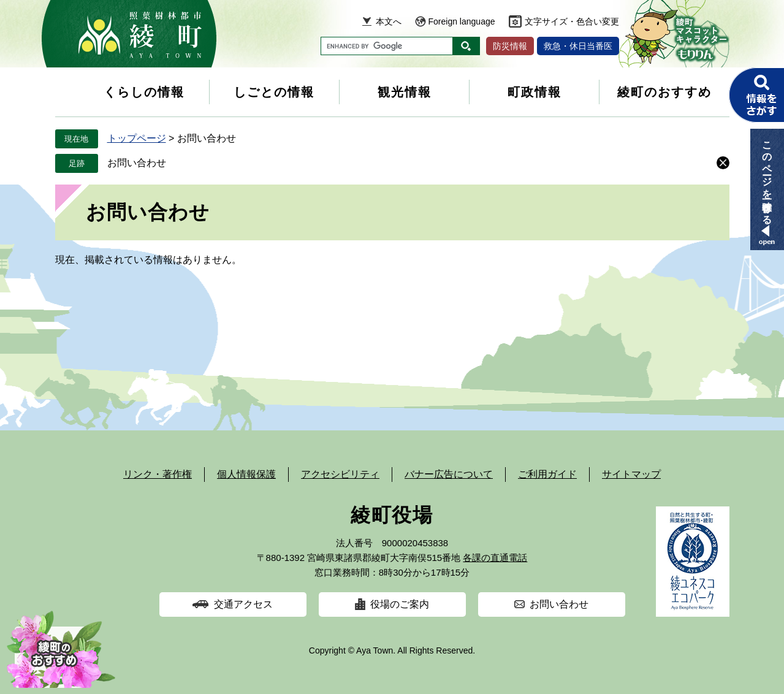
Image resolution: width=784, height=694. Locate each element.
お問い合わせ (137, 163)
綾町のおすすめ (664, 92)
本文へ (389, 21)
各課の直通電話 (495, 558)
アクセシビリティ (340, 474)
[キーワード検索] (387, 46)
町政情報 (535, 92)
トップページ (137, 138)
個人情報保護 (246, 474)
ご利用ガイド (547, 474)
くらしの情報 (144, 92)
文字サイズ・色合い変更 (572, 21)
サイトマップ (631, 474)
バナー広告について (449, 474)
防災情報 (510, 46)
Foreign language (462, 21)
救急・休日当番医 (578, 46)
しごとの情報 (274, 92)
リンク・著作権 (158, 474)
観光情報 (405, 92)
